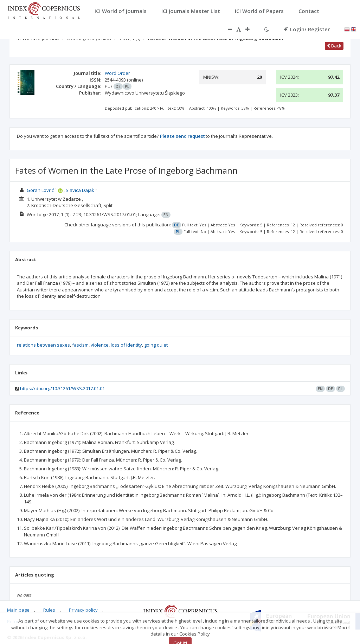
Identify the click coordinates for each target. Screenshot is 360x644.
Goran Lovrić (40, 190)
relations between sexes (43, 345)
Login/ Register (307, 29)
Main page (18, 610)
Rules (49, 610)
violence (100, 345)
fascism (80, 345)
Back (334, 46)
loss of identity (126, 345)
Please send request (182, 136)
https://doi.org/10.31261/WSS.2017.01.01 (62, 388)
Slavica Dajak (80, 190)
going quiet (156, 345)
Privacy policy (83, 610)
